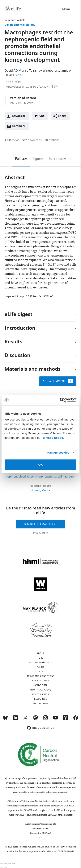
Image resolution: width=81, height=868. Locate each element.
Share (62, 116)
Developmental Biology (20, 25)
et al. (20, 75)
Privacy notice (41, 533)
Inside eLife (41, 685)
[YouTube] (56, 719)
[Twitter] (25, 719)
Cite (42, 116)
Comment (20, 127)
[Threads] (66, 719)
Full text (21, 159)
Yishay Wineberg (45, 71)
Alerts (41, 667)
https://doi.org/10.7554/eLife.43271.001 (30, 297)
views (12, 140)
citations (52, 140)
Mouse (46, 491)
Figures (38, 159)
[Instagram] (45, 719)
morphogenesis (46, 477)
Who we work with (41, 662)
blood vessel (26, 477)
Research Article (15, 20)
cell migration (66, 477)
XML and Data (41, 703)
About (40, 653)
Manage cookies (58, 453)
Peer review (57, 159)
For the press (41, 694)
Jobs (41, 658)
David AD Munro (17, 71)
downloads (32, 140)
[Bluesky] (5, 719)
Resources (41, 699)
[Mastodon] (36, 719)
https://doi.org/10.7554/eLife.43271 (27, 87)
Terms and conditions (41, 676)
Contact (41, 672)
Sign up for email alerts (40, 524)
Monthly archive (40, 690)
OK (41, 464)
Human (35, 491)
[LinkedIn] (15, 719)
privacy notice (53, 438)
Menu (66, 9)
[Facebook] (76, 719)
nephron (11, 477)
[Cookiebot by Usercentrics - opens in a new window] (60, 400)
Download (19, 116)
